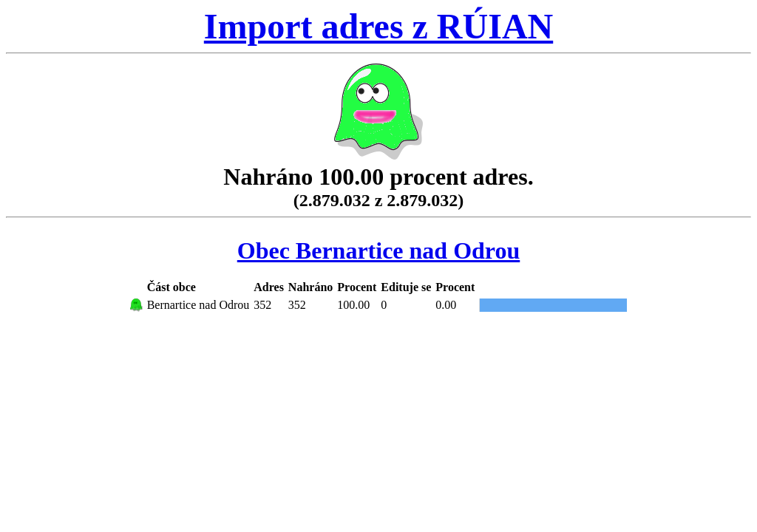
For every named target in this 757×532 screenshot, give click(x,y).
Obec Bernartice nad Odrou (379, 250)
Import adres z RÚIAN (378, 26)
